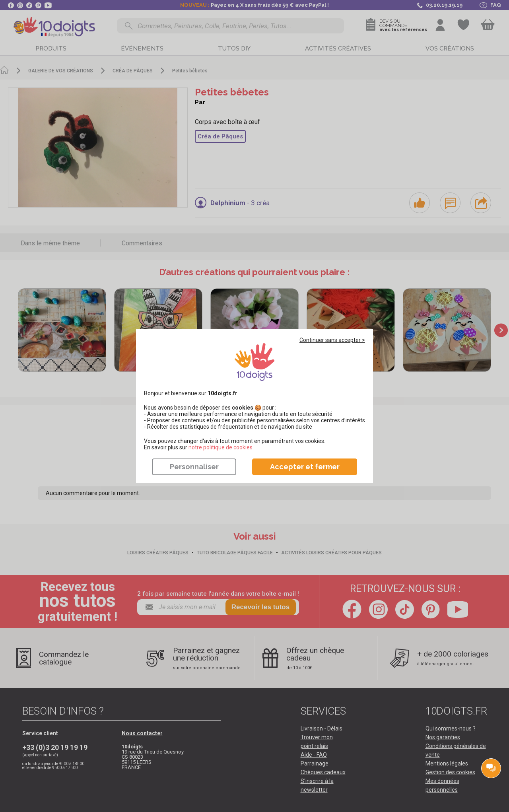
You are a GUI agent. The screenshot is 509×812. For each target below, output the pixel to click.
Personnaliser (194, 467)
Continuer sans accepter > (332, 340)
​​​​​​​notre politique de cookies (221, 447)
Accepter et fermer (305, 467)
